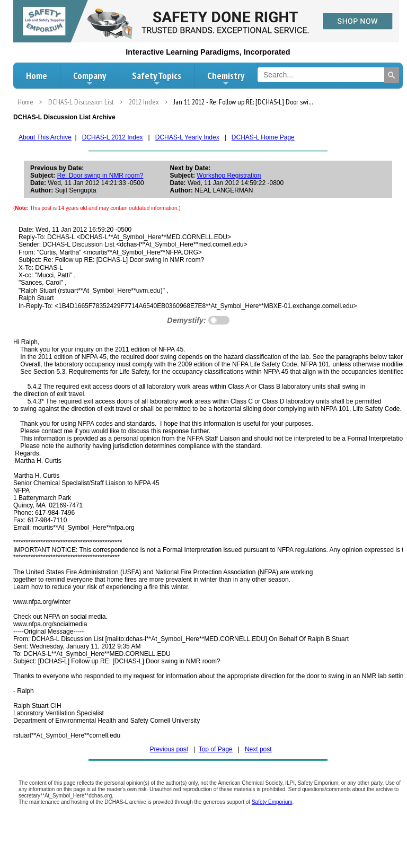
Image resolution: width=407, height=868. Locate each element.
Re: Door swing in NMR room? (100, 176)
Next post (258, 749)
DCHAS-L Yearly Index (187, 137)
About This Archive (45, 137)
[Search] (392, 75)
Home (37, 76)
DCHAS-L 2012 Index (113, 137)
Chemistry (226, 78)
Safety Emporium (272, 802)
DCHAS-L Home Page (263, 137)
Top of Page (216, 749)
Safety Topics (157, 78)
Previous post (169, 749)
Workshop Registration (229, 176)
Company (90, 78)
